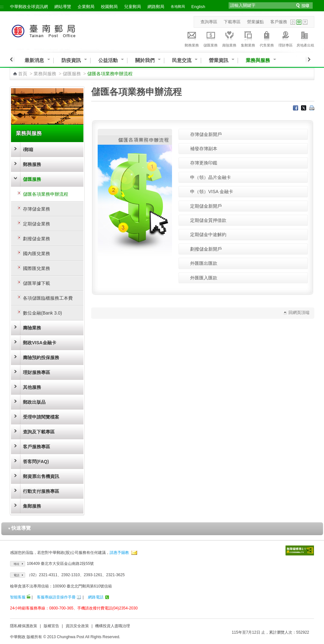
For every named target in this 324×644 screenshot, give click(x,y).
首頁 (23, 74)
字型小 (293, 22)
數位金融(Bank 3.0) (43, 313)
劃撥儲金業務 (37, 239)
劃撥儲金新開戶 (206, 249)
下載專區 (232, 22)
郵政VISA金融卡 (40, 343)
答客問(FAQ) (36, 462)
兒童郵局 (133, 7)
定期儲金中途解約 (208, 234)
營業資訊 (219, 60)
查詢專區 (209, 22)
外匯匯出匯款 (204, 263)
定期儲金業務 (37, 224)
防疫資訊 (71, 60)
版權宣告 (51, 626)
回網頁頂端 (299, 312)
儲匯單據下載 (37, 283)
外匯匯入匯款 (204, 278)
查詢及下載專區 (39, 432)
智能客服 (18, 597)
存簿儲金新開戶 (206, 134)
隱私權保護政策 (24, 626)
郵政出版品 (34, 402)
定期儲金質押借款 (208, 220)
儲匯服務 (72, 74)
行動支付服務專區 (41, 491)
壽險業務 (229, 38)
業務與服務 (258, 60)
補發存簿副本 (204, 149)
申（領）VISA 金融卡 (212, 192)
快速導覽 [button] (19, 528)
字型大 (305, 22)
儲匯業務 (211, 38)
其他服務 (32, 387)
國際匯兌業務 (37, 268)
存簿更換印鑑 (204, 163)
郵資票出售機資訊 (41, 476)
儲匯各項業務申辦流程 (46, 194)
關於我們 (145, 60)
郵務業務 (192, 38)
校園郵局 (109, 7)
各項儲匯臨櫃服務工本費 (48, 298)
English (198, 7)
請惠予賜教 (119, 553)
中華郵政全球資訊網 (29, 7)
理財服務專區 (37, 372)
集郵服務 (32, 506)
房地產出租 (305, 38)
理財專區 (286, 38)
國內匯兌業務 (37, 254)
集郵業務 (248, 38)
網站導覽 (63, 7)
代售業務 (267, 38)
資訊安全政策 (77, 626)
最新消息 (34, 60)
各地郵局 (178, 6)
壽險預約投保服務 (41, 358)
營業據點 (255, 22)
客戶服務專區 (37, 447)
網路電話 (96, 597)
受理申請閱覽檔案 (41, 417)
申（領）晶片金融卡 (211, 177)
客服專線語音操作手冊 (56, 597)
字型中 (299, 22)
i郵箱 (28, 150)
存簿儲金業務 (37, 209)
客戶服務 (279, 22)
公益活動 (108, 60)
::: (2, 7)
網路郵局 (156, 7)
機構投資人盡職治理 (113, 626)
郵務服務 (32, 164)
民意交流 (182, 60)
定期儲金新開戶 (206, 206)
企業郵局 (86, 7)
